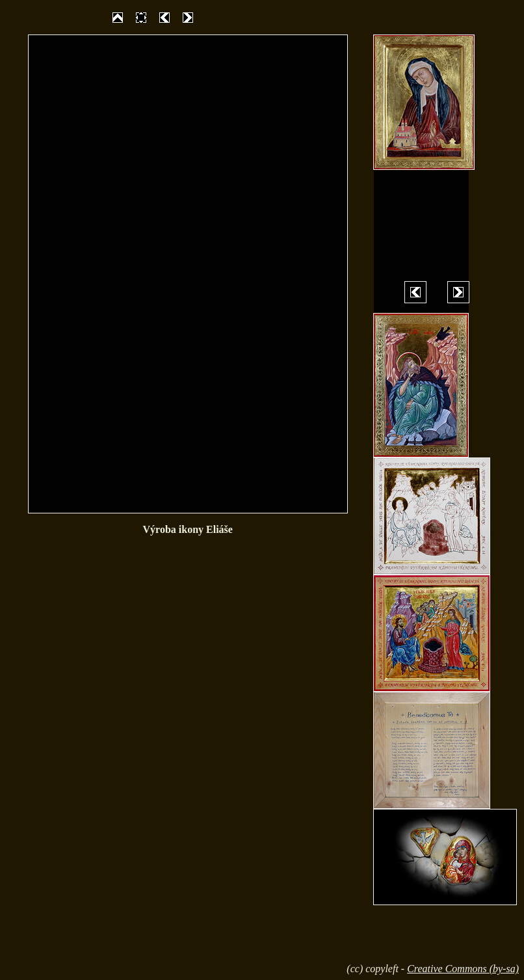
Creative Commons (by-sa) (463, 969)
